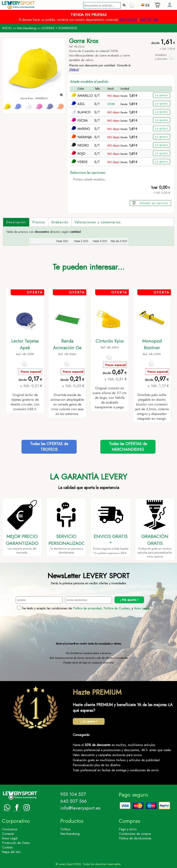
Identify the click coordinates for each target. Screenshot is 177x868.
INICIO (7, 28)
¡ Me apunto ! (129, 600)
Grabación (60, 222)
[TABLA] (74, 70)
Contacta (8, 834)
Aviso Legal (142, 608)
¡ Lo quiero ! (89, 721)
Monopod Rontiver (152, 344)
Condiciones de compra (135, 834)
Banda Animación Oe (67, 344)
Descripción (16, 222)
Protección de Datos (16, 843)
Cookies (7, 847)
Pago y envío (128, 829)
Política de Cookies (117, 608)
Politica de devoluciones (135, 838)
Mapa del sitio (11, 852)
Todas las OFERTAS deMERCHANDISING (128, 447)
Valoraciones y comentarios (98, 222)
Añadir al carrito (154, 203)
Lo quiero (162, 95)
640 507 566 (149, 20)
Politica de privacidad (87, 608)
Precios (39, 222)
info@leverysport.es (80, 808)
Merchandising (27, 28)
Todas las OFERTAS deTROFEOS (49, 447)
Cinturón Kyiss (110, 341)
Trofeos (65, 829)
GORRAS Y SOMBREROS (59, 28)
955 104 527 (128, 20)
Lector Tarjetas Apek (25, 344)
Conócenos (10, 829)
